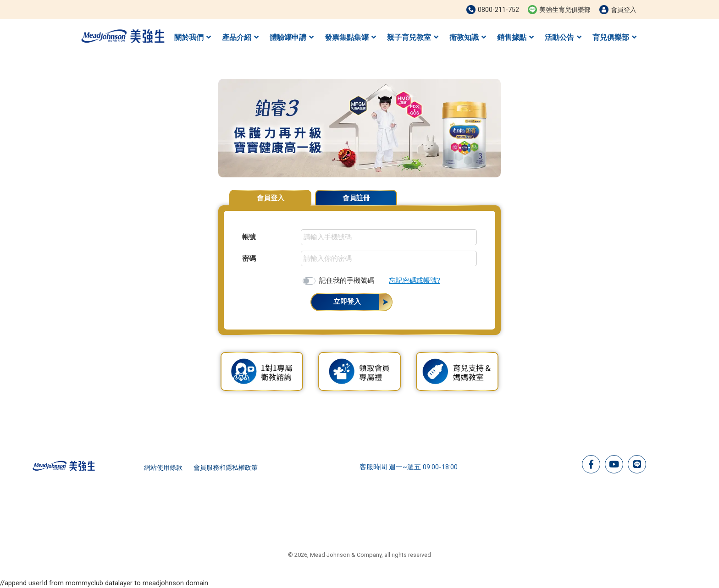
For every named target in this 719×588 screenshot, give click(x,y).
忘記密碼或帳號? (415, 280)
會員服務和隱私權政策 (226, 467)
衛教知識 (468, 37)
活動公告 (563, 37)
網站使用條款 (163, 467)
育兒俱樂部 (614, 37)
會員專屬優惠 (478, 193)
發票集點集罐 (350, 37)
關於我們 (193, 37)
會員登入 (271, 198)
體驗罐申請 (292, 37)
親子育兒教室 (413, 37)
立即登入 (347, 302)
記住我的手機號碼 (347, 280)
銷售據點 (515, 37)
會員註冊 (356, 198)
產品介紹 (240, 37)
